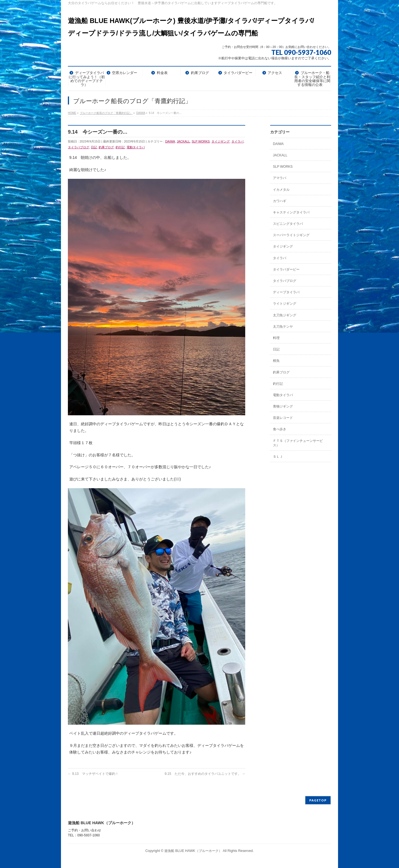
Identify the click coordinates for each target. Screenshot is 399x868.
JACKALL (183, 141)
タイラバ (237, 141)
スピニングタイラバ (288, 224)
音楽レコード (283, 418)
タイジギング (221, 141)
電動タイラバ (136, 147)
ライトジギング (285, 304)
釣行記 (120, 147)
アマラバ (280, 178)
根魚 (276, 361)
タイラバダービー (286, 269)
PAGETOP (318, 800)
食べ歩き (280, 429)
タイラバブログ (79, 147)
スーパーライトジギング (291, 235)
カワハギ (280, 201)
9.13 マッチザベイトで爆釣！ (93, 774)
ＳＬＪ (278, 457)
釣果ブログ (106, 147)
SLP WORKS (201, 141)
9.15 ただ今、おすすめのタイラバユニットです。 (205, 774)
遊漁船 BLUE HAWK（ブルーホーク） (193, 851)
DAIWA (170, 141)
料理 (276, 338)
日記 (94, 147)
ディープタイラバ (286, 292)
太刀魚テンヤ (283, 327)
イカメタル (281, 190)
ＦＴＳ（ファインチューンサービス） (298, 443)
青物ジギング (283, 406)
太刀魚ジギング (285, 315)
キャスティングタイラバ (291, 212)
